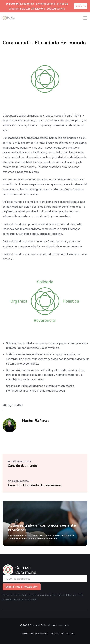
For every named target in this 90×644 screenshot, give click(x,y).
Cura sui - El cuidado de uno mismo (35, 485)
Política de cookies (63, 634)
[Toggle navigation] (85, 18)
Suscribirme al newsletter (22, 587)
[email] (45, 579)
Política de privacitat (34, 634)
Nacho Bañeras (36, 421)
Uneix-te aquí (82, 6)
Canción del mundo (22, 466)
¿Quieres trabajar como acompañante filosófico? (42, 528)
